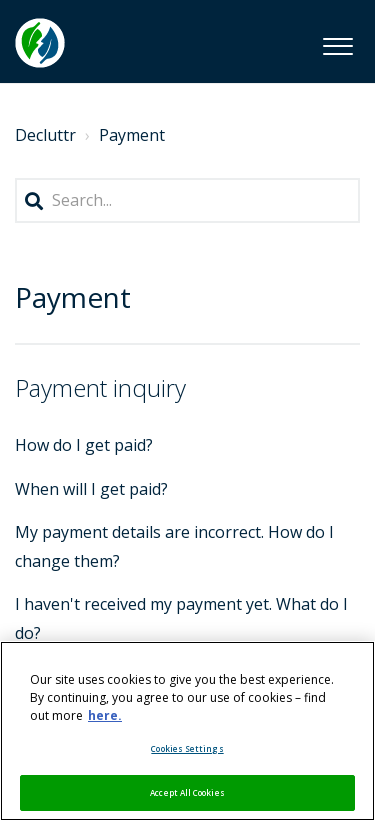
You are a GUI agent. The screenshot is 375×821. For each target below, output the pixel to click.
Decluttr (45, 135)
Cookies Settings (187, 748)
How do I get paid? (84, 445)
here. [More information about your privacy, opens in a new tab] (105, 715)
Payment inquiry (100, 387)
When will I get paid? (91, 489)
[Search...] (187, 200)
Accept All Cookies (187, 792)
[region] (187, 731)
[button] (337, 43)
